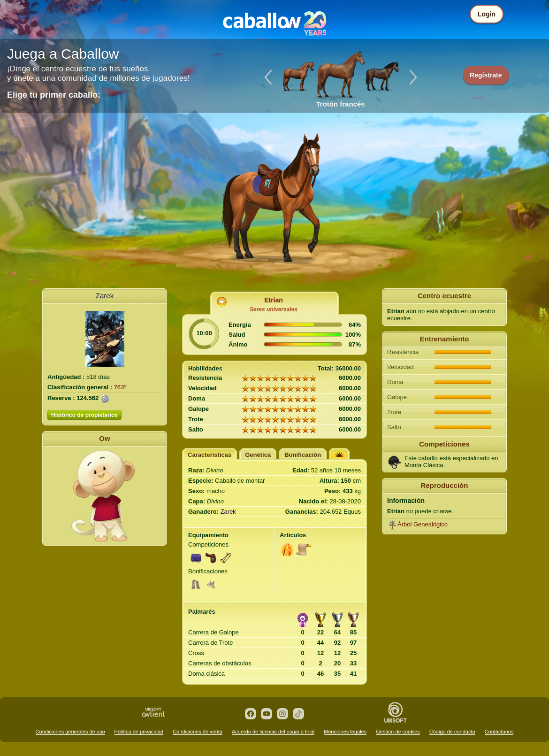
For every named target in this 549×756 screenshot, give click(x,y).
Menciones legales (345, 732)
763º (120, 387)
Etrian (274, 300)
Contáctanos (499, 732)
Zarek (105, 296)
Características (210, 455)
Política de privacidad (139, 732)
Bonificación (303, 455)
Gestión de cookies (398, 732)
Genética (258, 455)
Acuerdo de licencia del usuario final (273, 732)
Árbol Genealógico (423, 524)
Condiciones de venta (198, 732)
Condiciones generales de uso (70, 732)
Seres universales (274, 309)
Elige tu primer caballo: (54, 95)
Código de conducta (452, 732)
